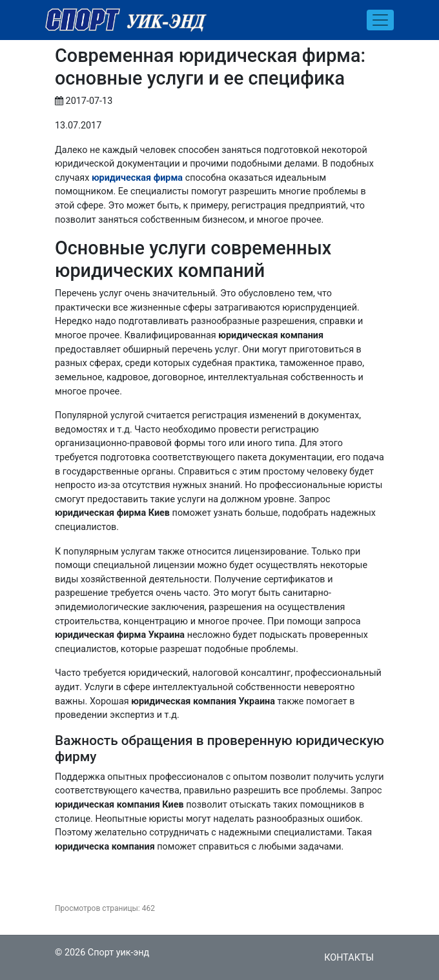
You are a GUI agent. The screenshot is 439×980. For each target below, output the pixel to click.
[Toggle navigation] (380, 20)
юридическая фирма (137, 178)
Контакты (349, 958)
